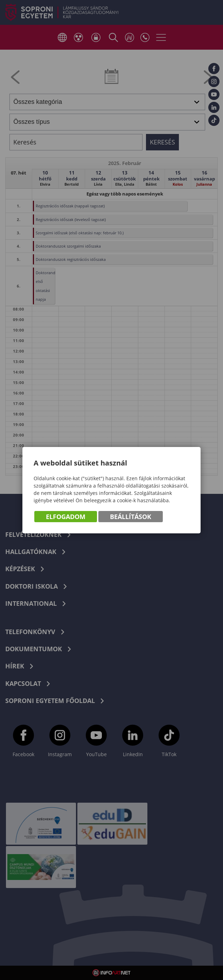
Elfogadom (66, 517)
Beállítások (131, 517)
